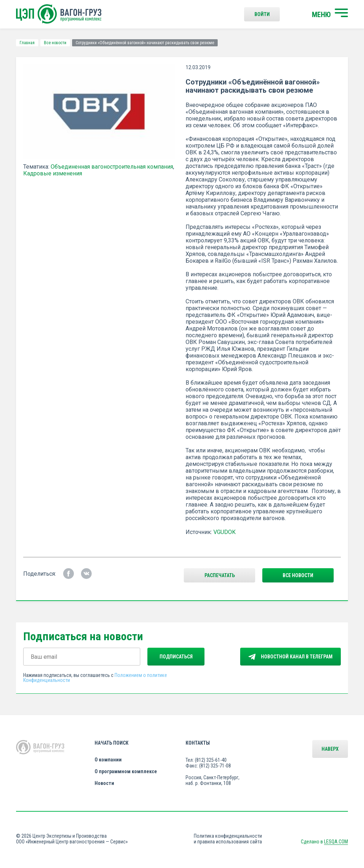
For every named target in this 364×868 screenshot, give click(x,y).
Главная (27, 43)
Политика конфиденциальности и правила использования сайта (228, 839)
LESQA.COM (336, 842)
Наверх (330, 749)
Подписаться (176, 657)
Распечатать (220, 575)
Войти (262, 14)
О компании (108, 760)
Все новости (55, 43)
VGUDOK (224, 532)
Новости (104, 783)
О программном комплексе (126, 771)
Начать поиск (112, 743)
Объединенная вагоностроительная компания (112, 167)
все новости (298, 575)
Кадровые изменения (53, 173)
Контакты (198, 743)
